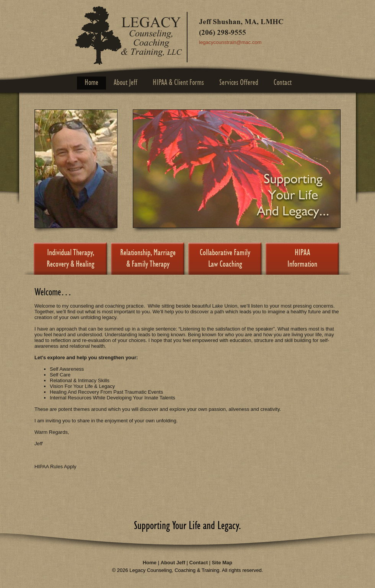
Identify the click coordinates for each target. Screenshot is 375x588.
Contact (283, 83)
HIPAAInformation (302, 259)
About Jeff (126, 83)
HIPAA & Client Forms (178, 83)
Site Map (222, 563)
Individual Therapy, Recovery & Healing (71, 259)
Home (91, 83)
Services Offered (239, 83)
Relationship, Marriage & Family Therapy (148, 259)
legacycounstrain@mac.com (230, 42)
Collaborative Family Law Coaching (225, 259)
